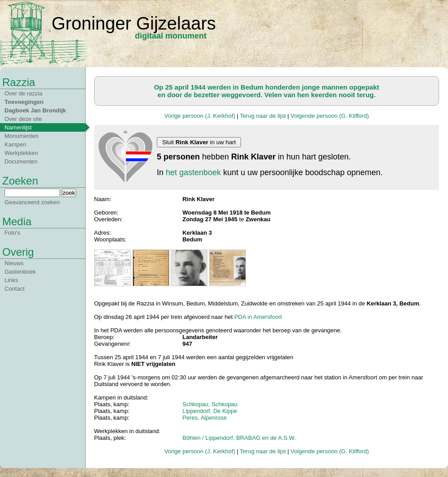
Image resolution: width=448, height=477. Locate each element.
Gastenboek (20, 272)
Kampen (15, 144)
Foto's (12, 233)
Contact (15, 289)
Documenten (21, 161)
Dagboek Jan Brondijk (35, 110)
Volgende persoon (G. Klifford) (330, 116)
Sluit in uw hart (199, 142)
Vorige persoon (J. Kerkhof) (200, 116)
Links (11, 280)
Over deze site (23, 119)
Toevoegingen (24, 102)
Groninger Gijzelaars (134, 23)
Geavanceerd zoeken (32, 202)
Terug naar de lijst (263, 116)
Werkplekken (21, 153)
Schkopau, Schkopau (210, 404)
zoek (69, 193)
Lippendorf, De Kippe (210, 411)
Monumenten (22, 136)
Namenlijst (18, 127)
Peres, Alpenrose (205, 418)
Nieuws (14, 263)
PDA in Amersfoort (258, 317)
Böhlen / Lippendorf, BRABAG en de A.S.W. (239, 438)
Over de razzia (24, 93)
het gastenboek (193, 172)
